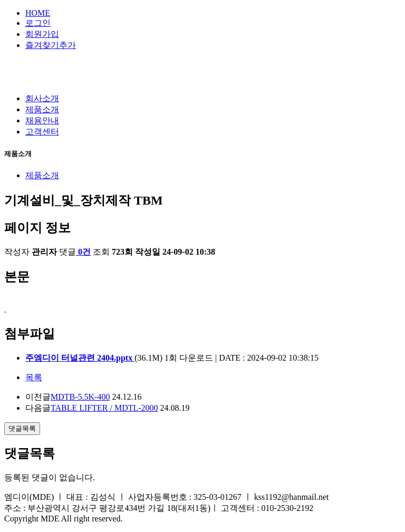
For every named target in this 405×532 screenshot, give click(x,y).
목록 (34, 377)
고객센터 (42, 132)
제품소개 (42, 109)
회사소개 (42, 98)
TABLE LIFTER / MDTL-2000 (104, 408)
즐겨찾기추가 (51, 45)
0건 (83, 252)
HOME (38, 13)
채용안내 (42, 120)
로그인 (38, 23)
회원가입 (42, 34)
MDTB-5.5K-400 (80, 397)
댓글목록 (22, 428)
